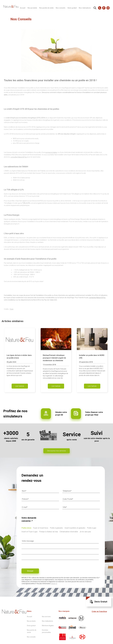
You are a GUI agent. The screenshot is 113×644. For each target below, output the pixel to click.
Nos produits (32, 8)
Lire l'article (20, 386)
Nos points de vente (46, 8)
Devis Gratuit (99, 602)
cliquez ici (54, 584)
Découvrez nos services (57, 451)
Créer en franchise (99, 611)
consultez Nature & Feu (19, 157)
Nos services (46, 617)
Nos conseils (61, 8)
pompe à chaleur (51, 152)
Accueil (23, 8)
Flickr (12, 309)
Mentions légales (48, 626)
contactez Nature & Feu (97, 298)
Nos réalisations (85, 8)
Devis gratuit (72, 8)
